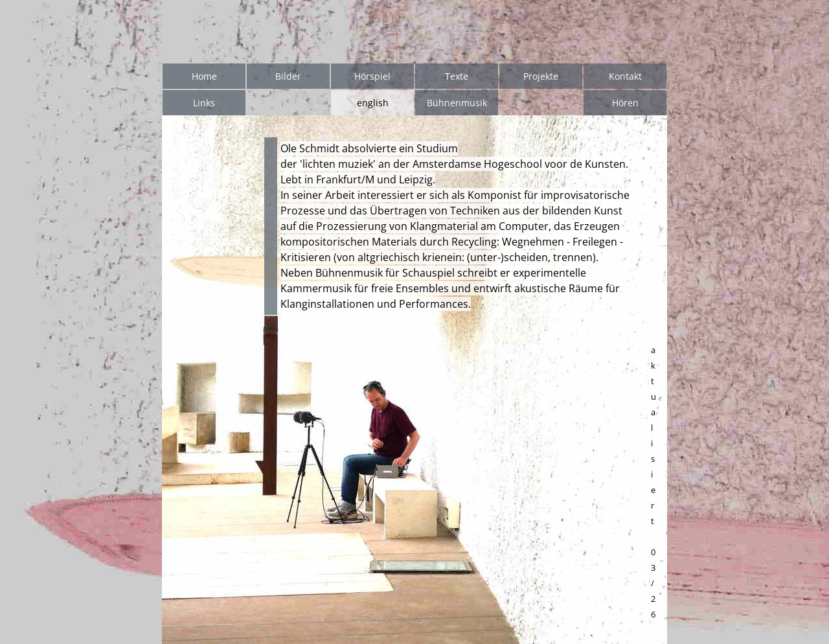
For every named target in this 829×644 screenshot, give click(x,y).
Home (204, 76)
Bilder (288, 76)
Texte (457, 76)
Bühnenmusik (457, 103)
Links (204, 103)
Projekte (541, 76)
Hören (625, 103)
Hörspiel (372, 76)
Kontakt (625, 76)
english (373, 103)
